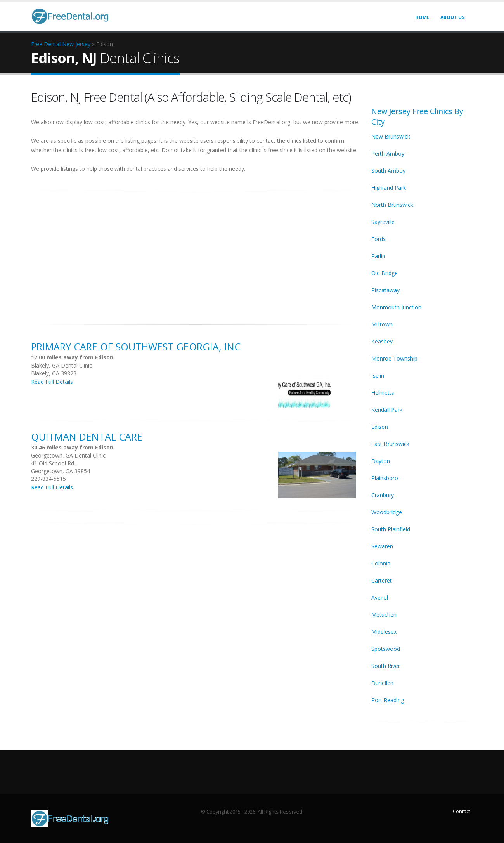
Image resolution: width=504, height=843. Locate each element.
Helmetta (383, 393)
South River (386, 666)
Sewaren (382, 546)
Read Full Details (52, 382)
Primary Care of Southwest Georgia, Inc (136, 347)
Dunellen (382, 683)
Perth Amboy (388, 154)
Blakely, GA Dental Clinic (61, 365)
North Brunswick (392, 205)
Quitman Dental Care (87, 437)
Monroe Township (394, 358)
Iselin (378, 376)
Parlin (378, 256)
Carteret (382, 580)
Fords (378, 239)
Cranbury (383, 495)
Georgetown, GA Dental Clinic (68, 455)
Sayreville (383, 222)
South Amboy (388, 171)
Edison (380, 427)
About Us (452, 17)
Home (422, 17)
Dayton (381, 461)
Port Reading (388, 700)
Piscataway (385, 290)
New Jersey (76, 44)
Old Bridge (384, 273)
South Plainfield (391, 529)
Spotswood (386, 649)
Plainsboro (385, 478)
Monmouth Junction (396, 307)
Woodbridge (387, 512)
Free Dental (46, 44)
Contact (462, 811)
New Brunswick (391, 136)
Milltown (382, 324)
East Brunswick (390, 444)
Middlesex (384, 632)
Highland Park (389, 188)
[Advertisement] (196, 253)
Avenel (380, 598)
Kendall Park (387, 410)
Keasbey (382, 341)
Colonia (381, 563)
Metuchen (384, 615)
